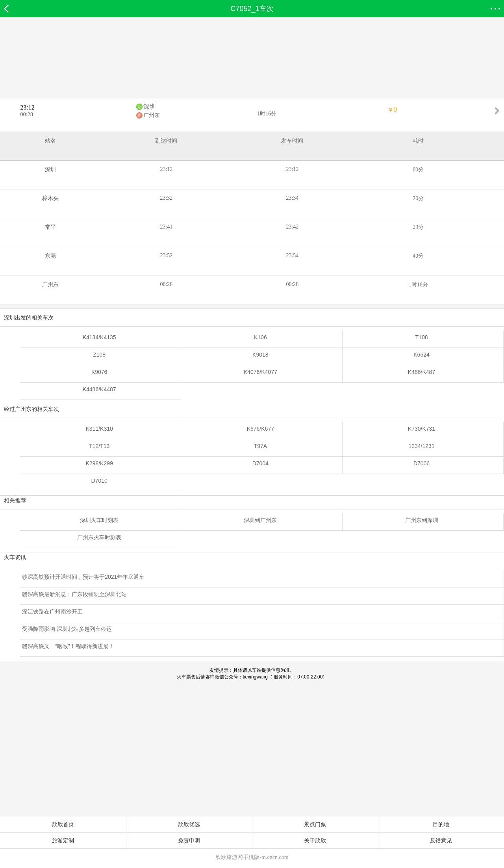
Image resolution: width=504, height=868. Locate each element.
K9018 (260, 355)
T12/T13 (99, 446)
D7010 (99, 481)
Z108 (99, 355)
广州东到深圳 (422, 520)
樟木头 (50, 198)
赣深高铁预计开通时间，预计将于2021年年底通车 (83, 577)
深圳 (150, 107)
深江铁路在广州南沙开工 (52, 612)
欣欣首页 (63, 824)
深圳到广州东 (260, 520)
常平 (50, 227)
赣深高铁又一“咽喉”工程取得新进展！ (68, 646)
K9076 (99, 372)
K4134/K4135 (99, 337)
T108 (422, 337)
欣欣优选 (189, 824)
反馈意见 (441, 840)
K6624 (421, 355)
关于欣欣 (315, 840)
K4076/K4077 (260, 372)
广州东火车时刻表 (99, 537)
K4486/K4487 (99, 389)
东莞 (50, 256)
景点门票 (315, 824)
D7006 (422, 463)
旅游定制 (63, 840)
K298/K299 (99, 463)
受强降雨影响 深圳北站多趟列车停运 (67, 629)
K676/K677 (260, 429)
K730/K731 (422, 429)
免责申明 (189, 840)
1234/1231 (421, 446)
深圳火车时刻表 (99, 520)
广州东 (152, 115)
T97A (260, 446)
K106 (260, 337)
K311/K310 (99, 429)
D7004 (260, 463)
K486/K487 (422, 372)
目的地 (441, 824)
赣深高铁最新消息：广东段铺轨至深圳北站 (74, 594)
